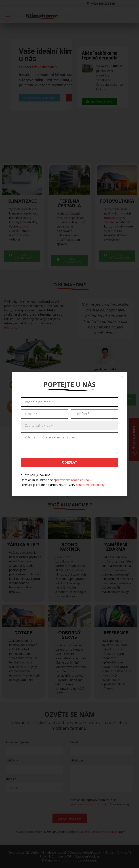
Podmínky (98, 485)
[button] (122, 377)
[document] (69, 434)
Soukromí (82, 485)
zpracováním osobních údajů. (73, 480)
